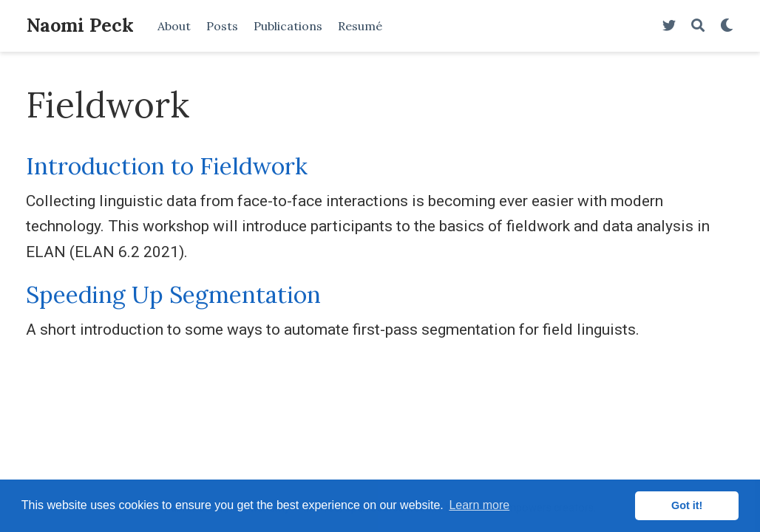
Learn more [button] (479, 505)
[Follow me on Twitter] (669, 26)
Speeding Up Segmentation (173, 294)
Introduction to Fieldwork (167, 166)
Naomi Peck (80, 25)
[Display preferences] (727, 26)
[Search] (698, 26)
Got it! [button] (687, 505)
